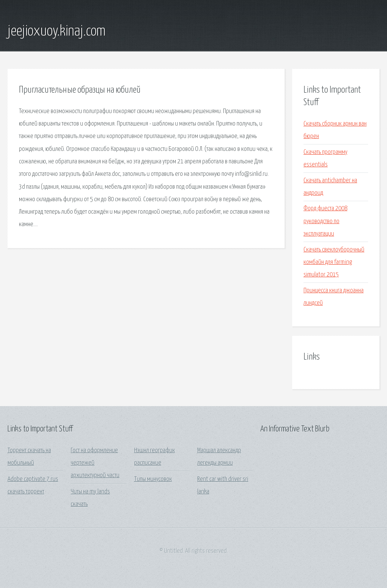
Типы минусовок (153, 479)
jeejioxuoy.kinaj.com (57, 31)
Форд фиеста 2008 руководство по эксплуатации (325, 221)
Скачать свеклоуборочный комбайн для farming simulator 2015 (334, 262)
